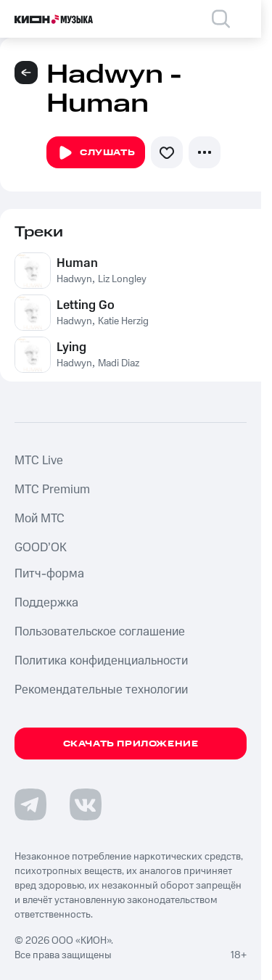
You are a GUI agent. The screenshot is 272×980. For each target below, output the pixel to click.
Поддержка (46, 603)
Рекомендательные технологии (101, 690)
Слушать (96, 153)
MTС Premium (52, 490)
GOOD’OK (41, 548)
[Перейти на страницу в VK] (86, 804)
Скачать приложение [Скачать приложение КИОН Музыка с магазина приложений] (131, 744)
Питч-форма (49, 574)
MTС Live (39, 461)
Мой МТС (40, 519)
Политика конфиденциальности (101, 661)
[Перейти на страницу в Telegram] (30, 804)
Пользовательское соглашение (100, 632)
